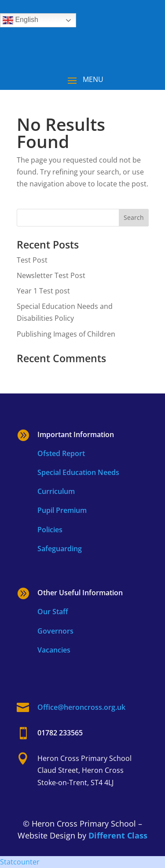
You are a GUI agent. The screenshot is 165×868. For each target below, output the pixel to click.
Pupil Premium (62, 510)
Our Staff (53, 612)
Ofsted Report (61, 453)
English (20, 20)
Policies (50, 530)
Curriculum (56, 491)
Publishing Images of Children (66, 334)
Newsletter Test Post (51, 275)
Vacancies (54, 650)
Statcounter (20, 862)
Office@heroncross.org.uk (81, 707)
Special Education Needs (78, 472)
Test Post (32, 260)
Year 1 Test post (43, 291)
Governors (55, 631)
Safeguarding (60, 549)
